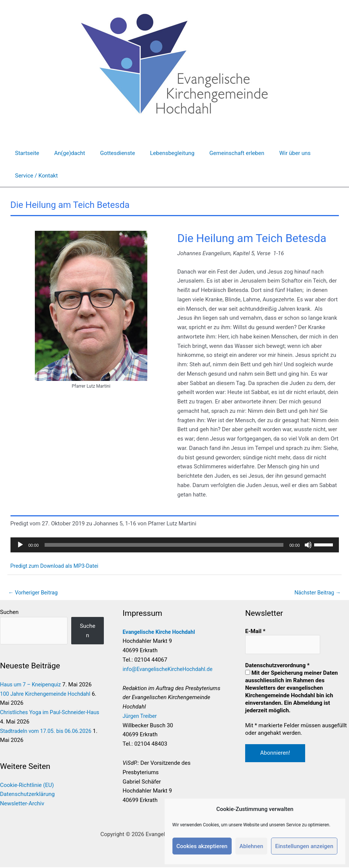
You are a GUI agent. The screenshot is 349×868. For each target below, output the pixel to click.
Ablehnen (251, 846)
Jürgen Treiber (144, 717)
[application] (175, 545)
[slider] (164, 545)
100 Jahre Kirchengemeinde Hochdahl (48, 694)
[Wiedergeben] (20, 545)
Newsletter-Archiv (22, 804)
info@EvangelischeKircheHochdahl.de (173, 669)
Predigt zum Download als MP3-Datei (57, 566)
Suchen (9, 613)
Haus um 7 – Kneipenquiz (32, 685)
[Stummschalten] (308, 545)
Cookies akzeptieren (202, 846)
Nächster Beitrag (316, 593)
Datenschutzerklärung (27, 795)
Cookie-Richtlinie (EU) (27, 785)
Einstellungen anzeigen (304, 846)
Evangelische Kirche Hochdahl (164, 632)
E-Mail (257, 632)
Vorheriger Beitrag (34, 593)
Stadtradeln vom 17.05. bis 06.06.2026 (48, 731)
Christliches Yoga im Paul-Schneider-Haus (52, 713)
